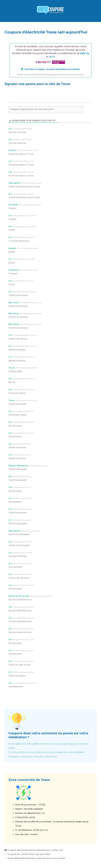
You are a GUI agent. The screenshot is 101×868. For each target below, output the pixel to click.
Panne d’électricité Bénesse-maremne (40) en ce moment (36, 858)
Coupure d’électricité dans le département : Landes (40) (35, 850)
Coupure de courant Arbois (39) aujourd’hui (29, 854)
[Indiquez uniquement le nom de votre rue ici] (46, 110)
